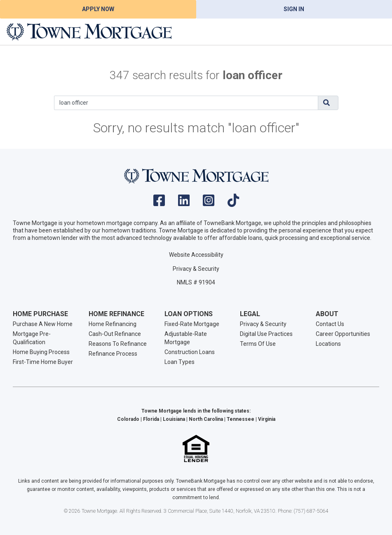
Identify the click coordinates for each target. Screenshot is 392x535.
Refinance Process (113, 354)
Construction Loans (190, 352)
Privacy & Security (196, 269)
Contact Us (330, 324)
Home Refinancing (113, 324)
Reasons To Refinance (118, 344)
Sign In (294, 9)
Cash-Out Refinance (115, 334)
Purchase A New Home (43, 324)
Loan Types (180, 362)
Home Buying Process (41, 352)
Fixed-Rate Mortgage (192, 324)
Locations (328, 344)
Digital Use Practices (266, 334)
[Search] (186, 103)
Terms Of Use (258, 344)
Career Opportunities (343, 334)
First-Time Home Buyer (43, 362)
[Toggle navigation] (376, 32)
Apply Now (98, 9)
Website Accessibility (196, 255)
